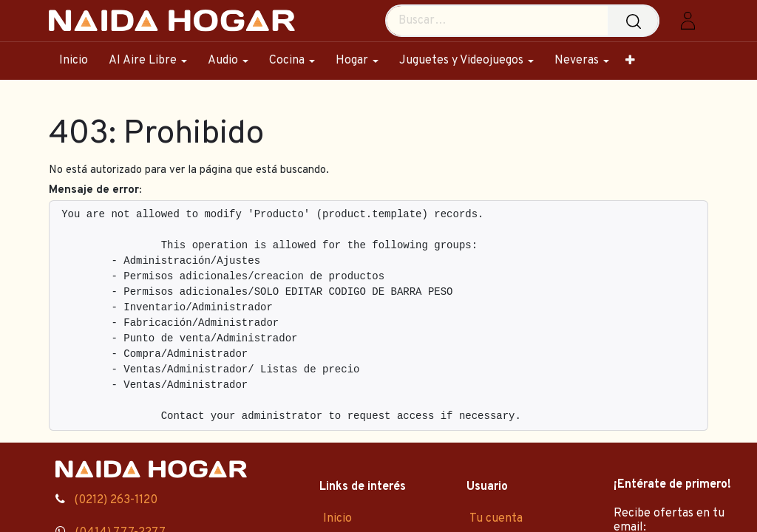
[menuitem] (79, 61)
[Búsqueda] (637, 21)
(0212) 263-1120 (116, 500)
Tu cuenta (496, 519)
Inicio (337, 519)
